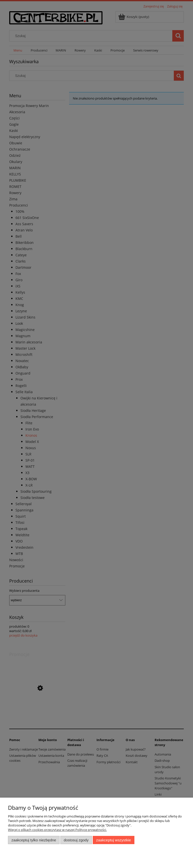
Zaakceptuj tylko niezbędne (34, 840)
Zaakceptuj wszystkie (114, 840)
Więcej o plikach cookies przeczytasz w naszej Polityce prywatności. (57, 830)
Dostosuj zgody (76, 840)
